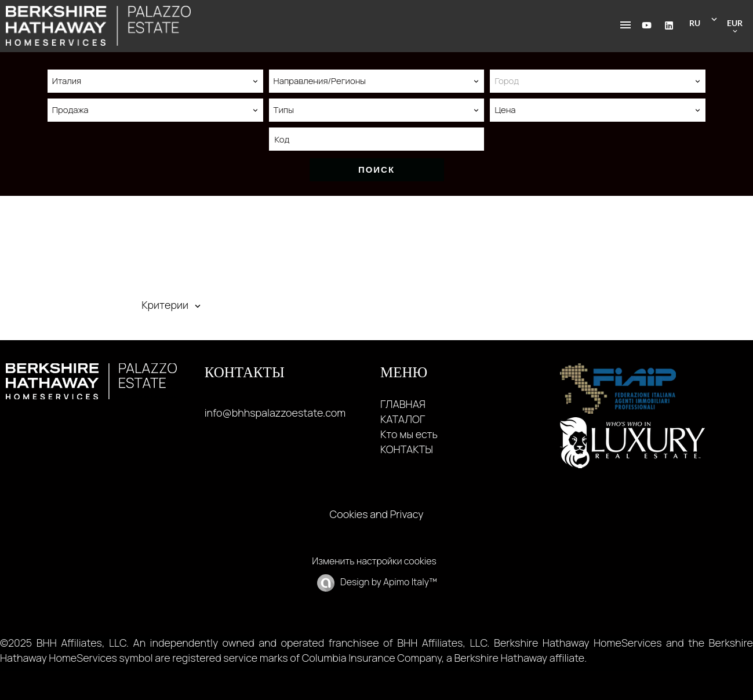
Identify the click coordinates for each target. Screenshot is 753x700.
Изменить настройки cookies (374, 561)
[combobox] (155, 81)
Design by (388, 582)
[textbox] (598, 81)
